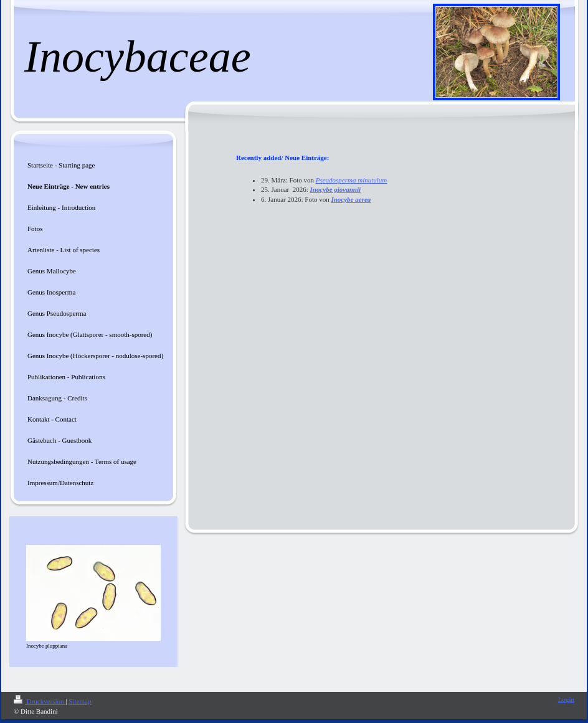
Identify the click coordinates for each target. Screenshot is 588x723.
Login (566, 699)
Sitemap (80, 701)
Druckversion (40, 701)
